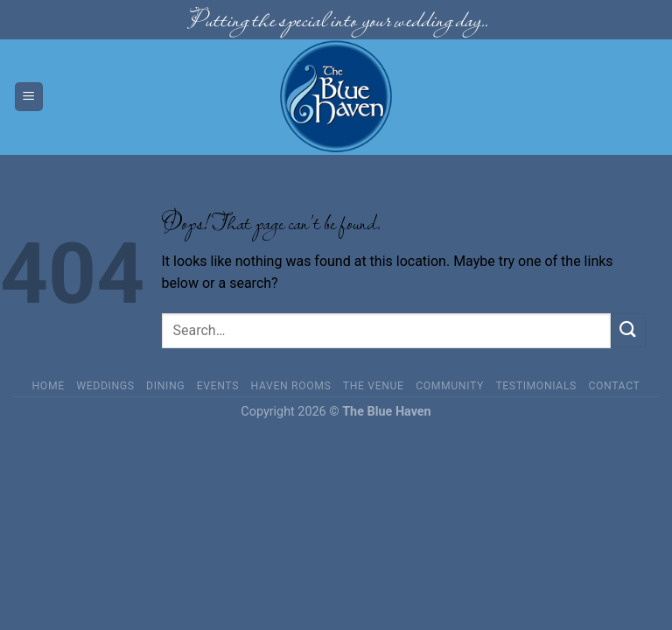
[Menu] (29, 97)
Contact (614, 386)
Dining (165, 386)
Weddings (105, 386)
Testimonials (536, 386)
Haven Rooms (291, 386)
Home (49, 386)
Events (218, 386)
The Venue (374, 386)
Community (450, 386)
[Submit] (628, 330)
